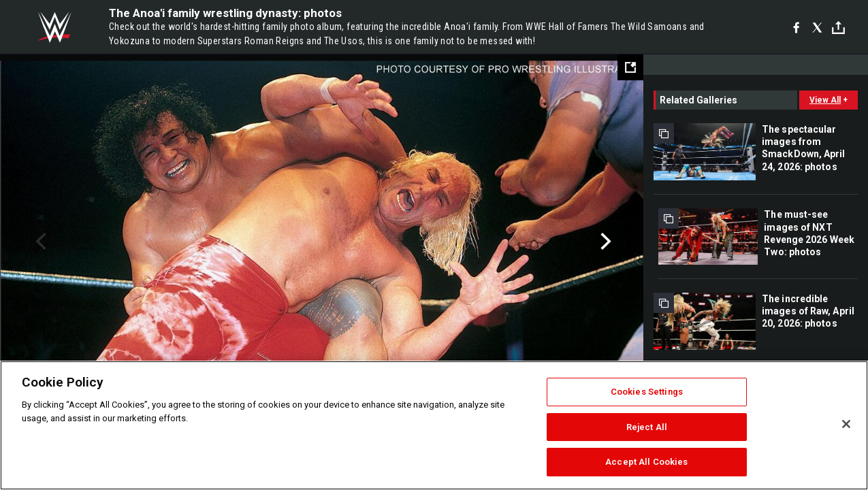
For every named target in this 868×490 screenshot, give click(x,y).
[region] (434, 425)
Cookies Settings (647, 392)
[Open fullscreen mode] (630, 67)
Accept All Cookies (646, 462)
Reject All (647, 427)
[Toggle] (838, 28)
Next (604, 242)
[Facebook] (796, 27)
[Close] (846, 424)
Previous (39, 242)
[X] (817, 27)
